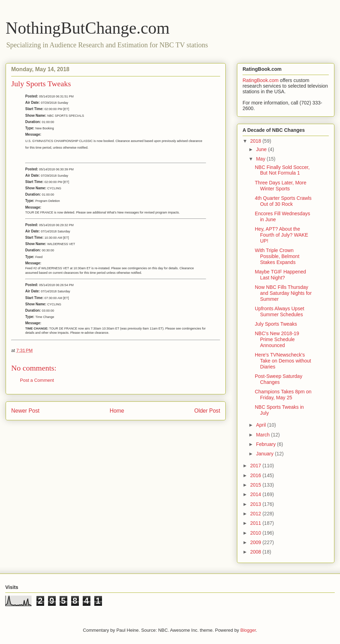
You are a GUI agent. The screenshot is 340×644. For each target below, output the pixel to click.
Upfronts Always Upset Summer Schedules (280, 311)
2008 (256, 552)
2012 (256, 514)
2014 (256, 494)
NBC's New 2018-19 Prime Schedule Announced (277, 339)
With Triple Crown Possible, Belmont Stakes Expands (277, 256)
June (262, 149)
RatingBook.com (261, 80)
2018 (256, 141)
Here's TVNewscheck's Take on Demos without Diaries (283, 361)
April (261, 425)
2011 (256, 523)
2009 (256, 542)
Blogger (248, 630)
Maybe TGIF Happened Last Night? (280, 275)
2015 (256, 485)
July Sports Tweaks (276, 324)
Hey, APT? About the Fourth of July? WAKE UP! (281, 235)
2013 (256, 504)
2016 (256, 475)
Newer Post (25, 411)
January (265, 454)
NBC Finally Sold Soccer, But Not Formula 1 (282, 170)
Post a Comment (37, 380)
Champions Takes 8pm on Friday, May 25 (283, 395)
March (263, 435)
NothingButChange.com (88, 28)
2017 (256, 466)
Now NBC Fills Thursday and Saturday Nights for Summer (283, 293)
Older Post (207, 411)
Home (117, 411)
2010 (256, 533)
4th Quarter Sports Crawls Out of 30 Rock (283, 201)
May (261, 159)
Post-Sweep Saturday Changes (278, 379)
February (266, 444)
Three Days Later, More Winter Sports (281, 186)
